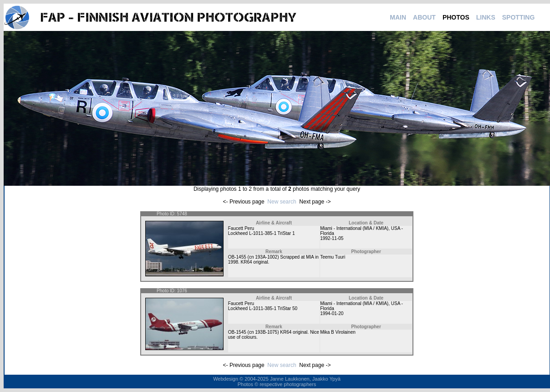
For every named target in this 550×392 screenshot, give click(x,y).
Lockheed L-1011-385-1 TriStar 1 (262, 233)
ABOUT (424, 17)
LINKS (486, 17)
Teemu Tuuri (333, 257)
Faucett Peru (241, 228)
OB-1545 (237, 332)
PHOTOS (456, 17)
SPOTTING (519, 17)
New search (282, 202)
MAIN (398, 17)
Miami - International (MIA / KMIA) (354, 228)
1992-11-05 (332, 238)
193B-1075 (266, 332)
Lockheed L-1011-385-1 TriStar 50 (263, 308)
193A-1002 (266, 257)
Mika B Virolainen (338, 332)
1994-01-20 (332, 313)
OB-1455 (237, 257)
